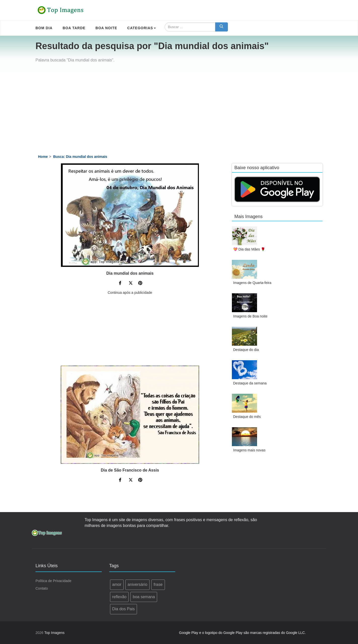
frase (158, 584)
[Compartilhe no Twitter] (131, 284)
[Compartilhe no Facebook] (121, 284)
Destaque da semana (250, 383)
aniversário (137, 584)
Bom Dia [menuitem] (44, 28)
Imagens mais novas (249, 450)
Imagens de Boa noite (250, 316)
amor (117, 584)
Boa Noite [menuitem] (106, 28)
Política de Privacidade (53, 581)
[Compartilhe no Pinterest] (140, 284)
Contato (42, 588)
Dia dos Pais (124, 609)
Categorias (142, 28)
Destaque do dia (246, 350)
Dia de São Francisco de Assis (130, 470)
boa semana (144, 597)
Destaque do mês (247, 417)
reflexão (119, 597)
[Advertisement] (179, 110)
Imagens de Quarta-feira (252, 283)
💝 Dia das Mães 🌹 (249, 249)
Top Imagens (54, 633)
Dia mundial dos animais (130, 273)
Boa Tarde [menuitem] (74, 28)
